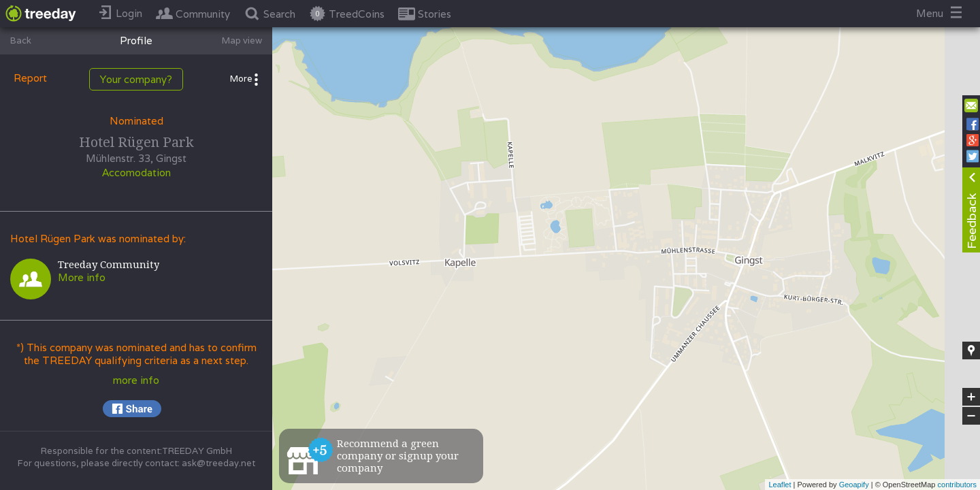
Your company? (136, 79)
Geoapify (854, 485)
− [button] (971, 416)
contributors (957, 485)
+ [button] (971, 397)
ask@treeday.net (218, 463)
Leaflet (780, 485)
